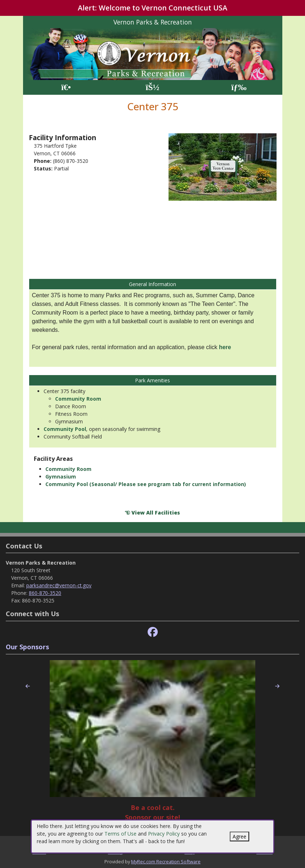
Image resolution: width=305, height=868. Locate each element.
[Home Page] (66, 87)
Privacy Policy (164, 834)
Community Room (78, 399)
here (225, 347)
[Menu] (239, 87)
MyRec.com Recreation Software (166, 862)
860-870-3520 (45, 593)
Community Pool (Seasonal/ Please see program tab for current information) (146, 484)
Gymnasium (61, 477)
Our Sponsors (27, 647)
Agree (239, 836)
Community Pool (65, 429)
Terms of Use (120, 834)
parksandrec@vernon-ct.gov (59, 585)
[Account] (152, 87)
